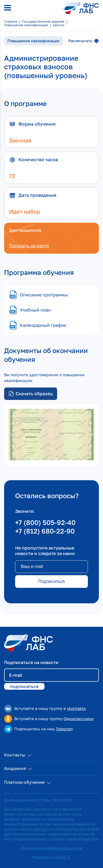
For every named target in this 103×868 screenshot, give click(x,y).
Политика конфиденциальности (51, 848)
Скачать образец (31, 394)
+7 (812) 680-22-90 (45, 531)
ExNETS (63, 857)
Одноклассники (79, 719)
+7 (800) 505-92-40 (45, 522)
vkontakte (76, 708)
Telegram (64, 729)
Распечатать (84, 41)
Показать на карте (29, 246)
